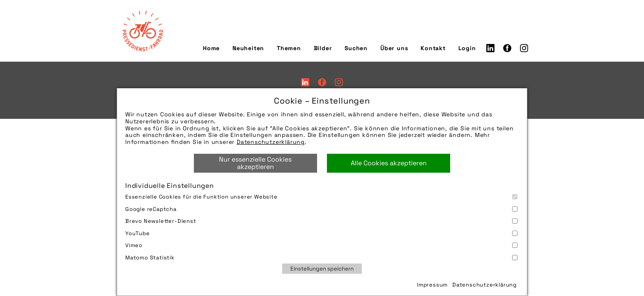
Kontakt (433, 48)
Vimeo (321, 245)
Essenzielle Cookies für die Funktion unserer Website (321, 197)
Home (211, 48)
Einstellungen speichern (322, 269)
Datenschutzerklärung (271, 142)
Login (467, 48)
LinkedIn (490, 48)
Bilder (323, 48)
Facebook (507, 48)
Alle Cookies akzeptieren (389, 163)
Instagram (524, 48)
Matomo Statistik (321, 258)
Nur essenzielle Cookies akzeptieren (255, 163)
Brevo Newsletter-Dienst (321, 221)
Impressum (432, 285)
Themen (289, 48)
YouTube (321, 233)
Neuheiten (248, 48)
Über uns (394, 48)
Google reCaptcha (321, 209)
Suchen (356, 48)
